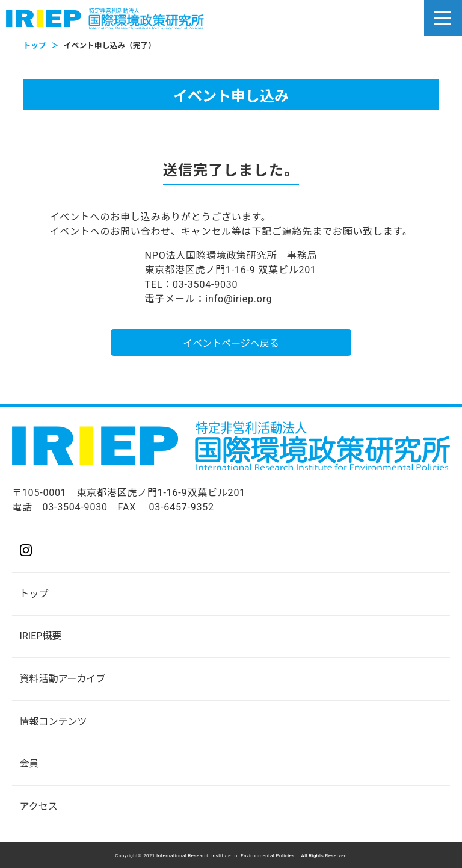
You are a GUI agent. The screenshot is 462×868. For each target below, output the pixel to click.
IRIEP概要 (41, 636)
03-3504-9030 (75, 507)
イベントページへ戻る (231, 343)
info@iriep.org (239, 299)
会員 (29, 764)
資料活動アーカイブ (63, 679)
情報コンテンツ (54, 721)
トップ (34, 594)
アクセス (39, 806)
